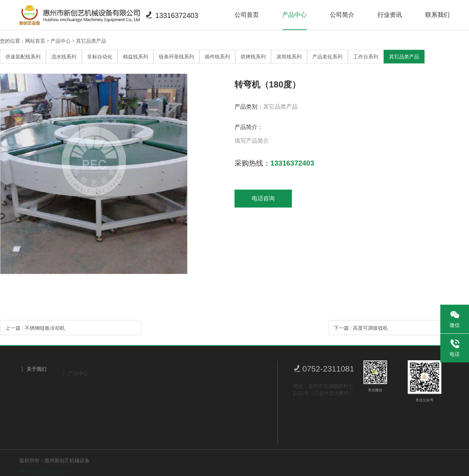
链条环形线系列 (176, 57)
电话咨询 (263, 198)
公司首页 (247, 15)
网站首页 (35, 41)
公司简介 (342, 15)
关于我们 (37, 371)
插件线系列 (217, 57)
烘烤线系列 (253, 57)
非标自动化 (100, 57)
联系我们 (437, 15)
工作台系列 (366, 57)
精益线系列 (136, 57)
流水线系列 (64, 57)
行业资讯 (390, 15)
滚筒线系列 (289, 57)
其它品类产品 (91, 41)
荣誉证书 (35, 401)
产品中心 (294, 15)
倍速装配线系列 (23, 57)
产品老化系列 (327, 57)
